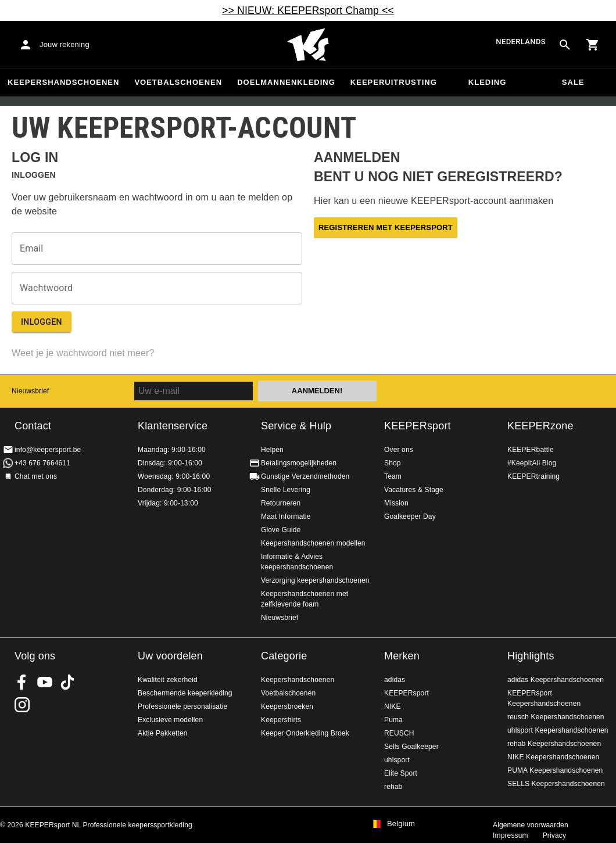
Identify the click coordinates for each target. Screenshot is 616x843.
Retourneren (281, 503)
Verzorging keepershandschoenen (315, 580)
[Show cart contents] (593, 45)
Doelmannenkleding (286, 82)
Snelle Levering (286, 490)
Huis (308, 45)
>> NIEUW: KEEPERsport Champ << (308, 10)
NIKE (393, 706)
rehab (393, 787)
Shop (393, 463)
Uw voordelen (170, 656)
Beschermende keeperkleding (185, 693)
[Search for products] (565, 45)
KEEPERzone (540, 426)
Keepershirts (281, 720)
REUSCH (399, 733)
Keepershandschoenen (63, 82)
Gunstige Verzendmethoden (305, 476)
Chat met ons (36, 476)
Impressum (511, 835)
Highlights (531, 656)
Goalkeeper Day (410, 516)
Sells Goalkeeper (411, 747)
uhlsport (397, 760)
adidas (395, 680)
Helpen (272, 450)
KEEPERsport (418, 426)
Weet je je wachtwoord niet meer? (83, 353)
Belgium (401, 824)
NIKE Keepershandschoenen (553, 757)
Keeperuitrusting (394, 82)
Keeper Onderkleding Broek (305, 733)
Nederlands (521, 42)
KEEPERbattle (531, 450)
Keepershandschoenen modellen (313, 543)
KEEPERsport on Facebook (22, 682)
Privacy (554, 835)
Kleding (488, 82)
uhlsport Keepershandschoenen (558, 730)
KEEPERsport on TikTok (67, 682)
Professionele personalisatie (182, 706)
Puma (393, 720)
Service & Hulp (296, 426)
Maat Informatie (286, 516)
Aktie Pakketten (163, 733)
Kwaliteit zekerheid (168, 680)
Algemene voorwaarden (531, 825)
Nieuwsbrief (30, 391)
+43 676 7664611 (42, 463)
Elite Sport (401, 773)
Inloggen (42, 322)
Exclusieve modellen (170, 720)
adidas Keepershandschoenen (556, 680)
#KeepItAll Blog (532, 463)
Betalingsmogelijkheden (299, 463)
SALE (573, 82)
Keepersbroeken (287, 706)
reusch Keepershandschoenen (556, 717)
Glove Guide (281, 530)
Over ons (399, 450)
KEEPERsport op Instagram (22, 705)
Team (393, 476)
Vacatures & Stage (414, 490)
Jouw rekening (65, 44)
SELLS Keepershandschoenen (556, 784)
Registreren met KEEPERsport (386, 227)
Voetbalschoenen (178, 82)
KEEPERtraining (533, 476)
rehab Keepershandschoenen (554, 744)
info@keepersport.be (48, 450)
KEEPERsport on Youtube (45, 682)
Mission (396, 503)
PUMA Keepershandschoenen (555, 770)
